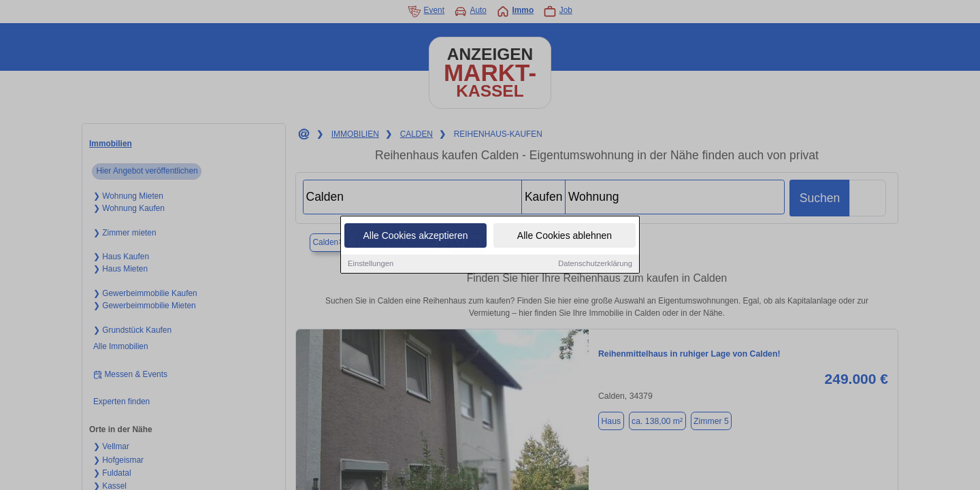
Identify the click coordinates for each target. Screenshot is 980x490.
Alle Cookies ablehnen (565, 236)
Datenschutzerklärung (595, 264)
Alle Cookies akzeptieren (415, 236)
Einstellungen (371, 264)
